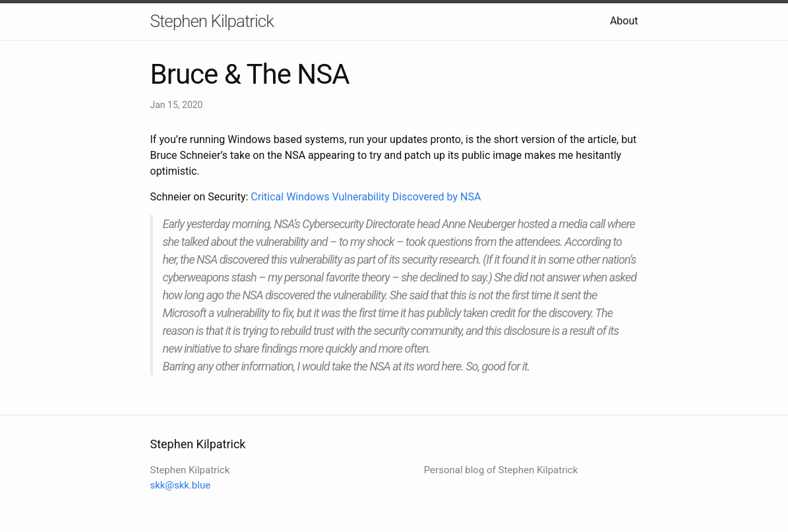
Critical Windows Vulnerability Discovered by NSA (366, 197)
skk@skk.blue (181, 485)
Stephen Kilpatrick (212, 21)
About (624, 21)
